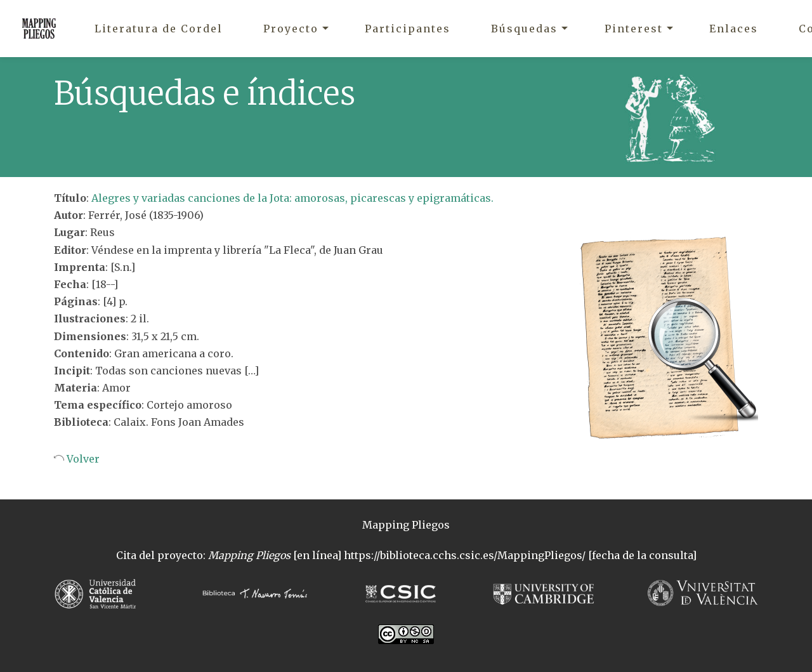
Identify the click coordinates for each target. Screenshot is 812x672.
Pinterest (634, 29)
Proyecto (291, 29)
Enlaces (734, 29)
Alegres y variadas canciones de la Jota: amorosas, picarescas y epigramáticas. (292, 198)
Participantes (408, 29)
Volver (82, 459)
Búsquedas (524, 29)
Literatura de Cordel (159, 29)
